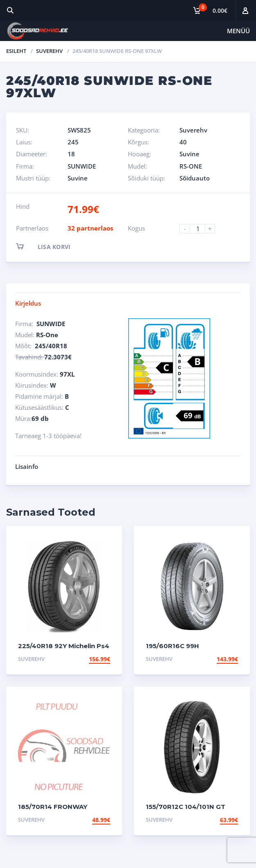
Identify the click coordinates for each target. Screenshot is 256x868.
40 (183, 142)
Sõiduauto (195, 178)
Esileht (16, 51)
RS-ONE (191, 166)
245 (73, 142)
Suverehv (49, 51)
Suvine (189, 154)
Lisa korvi (51, 246)
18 (71, 154)
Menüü (238, 31)
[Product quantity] (201, 229)
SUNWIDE (82, 166)
